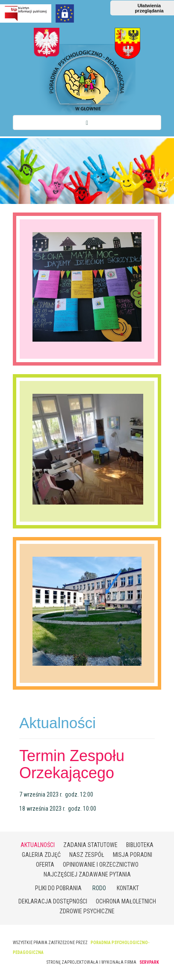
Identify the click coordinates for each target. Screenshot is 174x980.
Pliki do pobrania (58, 888)
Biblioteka (140, 845)
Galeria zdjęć (41, 855)
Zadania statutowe (90, 845)
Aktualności (38, 845)
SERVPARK (149, 962)
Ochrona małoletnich (126, 901)
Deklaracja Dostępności (53, 901)
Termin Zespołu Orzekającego (72, 764)
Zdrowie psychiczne (87, 911)
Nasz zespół (87, 855)
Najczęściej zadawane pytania (87, 874)
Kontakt (128, 888)
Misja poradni (133, 855)
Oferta (45, 865)
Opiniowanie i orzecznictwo (101, 865)
